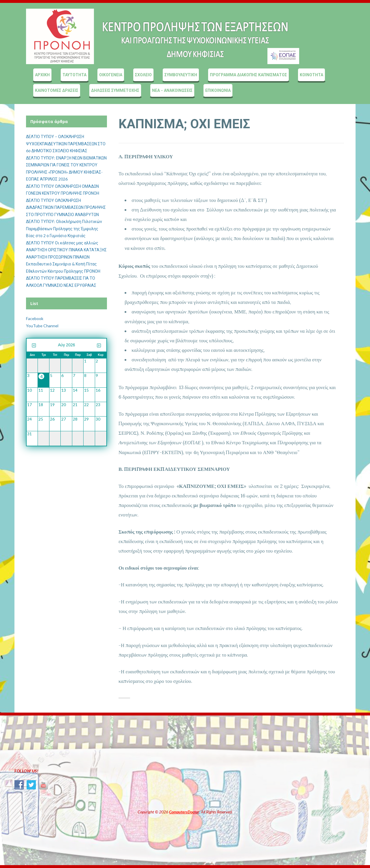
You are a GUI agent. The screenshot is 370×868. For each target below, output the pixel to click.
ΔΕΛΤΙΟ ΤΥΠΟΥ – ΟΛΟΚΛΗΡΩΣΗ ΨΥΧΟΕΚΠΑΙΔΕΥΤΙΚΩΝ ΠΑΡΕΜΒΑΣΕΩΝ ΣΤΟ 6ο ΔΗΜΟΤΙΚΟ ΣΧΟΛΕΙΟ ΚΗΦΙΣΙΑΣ (66, 144)
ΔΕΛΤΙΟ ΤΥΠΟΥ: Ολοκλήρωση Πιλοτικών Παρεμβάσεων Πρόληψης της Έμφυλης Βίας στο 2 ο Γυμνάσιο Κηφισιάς (64, 228)
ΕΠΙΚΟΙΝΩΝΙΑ (218, 90)
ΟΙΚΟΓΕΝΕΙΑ (111, 75)
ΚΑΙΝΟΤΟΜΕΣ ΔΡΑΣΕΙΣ (57, 90)
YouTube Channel (42, 326)
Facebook (35, 318)
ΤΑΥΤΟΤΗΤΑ (74, 75)
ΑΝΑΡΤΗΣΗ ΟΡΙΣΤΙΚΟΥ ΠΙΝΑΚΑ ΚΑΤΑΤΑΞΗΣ (66, 250)
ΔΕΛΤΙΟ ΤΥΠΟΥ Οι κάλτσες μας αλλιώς (62, 243)
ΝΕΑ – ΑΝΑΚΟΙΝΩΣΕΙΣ (172, 90)
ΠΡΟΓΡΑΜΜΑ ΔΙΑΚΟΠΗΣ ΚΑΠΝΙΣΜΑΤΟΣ (248, 75)
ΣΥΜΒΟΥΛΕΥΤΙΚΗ (181, 75)
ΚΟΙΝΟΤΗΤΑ (311, 75)
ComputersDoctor (184, 812)
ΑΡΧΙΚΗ (42, 75)
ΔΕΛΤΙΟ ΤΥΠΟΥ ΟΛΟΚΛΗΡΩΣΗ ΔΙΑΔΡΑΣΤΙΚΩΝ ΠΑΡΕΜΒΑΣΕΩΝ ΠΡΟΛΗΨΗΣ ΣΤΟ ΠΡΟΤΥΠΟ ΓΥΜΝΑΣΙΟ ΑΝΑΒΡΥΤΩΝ (66, 207)
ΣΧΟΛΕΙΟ (143, 75)
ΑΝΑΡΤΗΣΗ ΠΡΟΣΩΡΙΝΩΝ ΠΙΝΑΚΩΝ (58, 257)
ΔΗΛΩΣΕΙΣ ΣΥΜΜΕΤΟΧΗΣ (115, 90)
